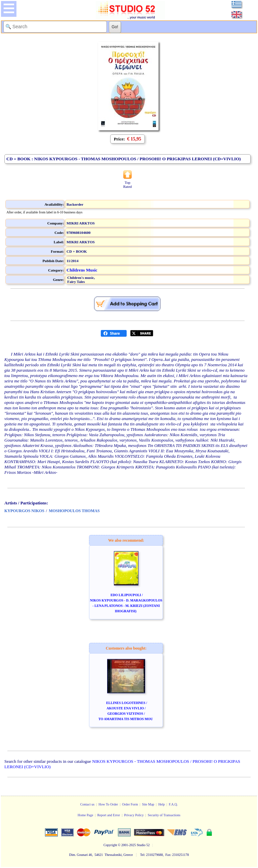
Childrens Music (82, 270)
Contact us (88, 804)
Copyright (110, 845)
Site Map (148, 804)
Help (161, 804)
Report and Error (109, 815)
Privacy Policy (134, 815)
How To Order (108, 804)
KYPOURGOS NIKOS (24, 511)
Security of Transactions (164, 815)
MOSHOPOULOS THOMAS (74, 511)
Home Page (85, 815)
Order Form (130, 804)
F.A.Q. (174, 804)
